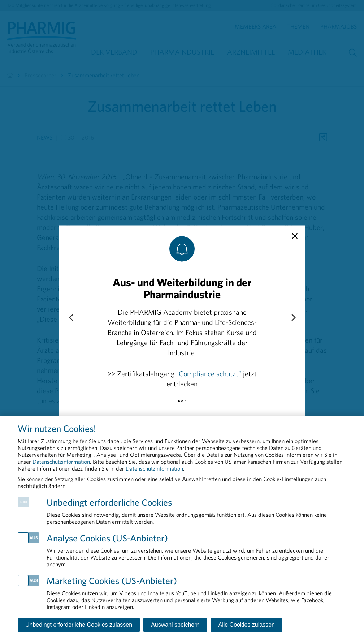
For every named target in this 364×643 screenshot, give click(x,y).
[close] (295, 236)
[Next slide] (293, 318)
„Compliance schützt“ (209, 373)
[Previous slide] (71, 318)
